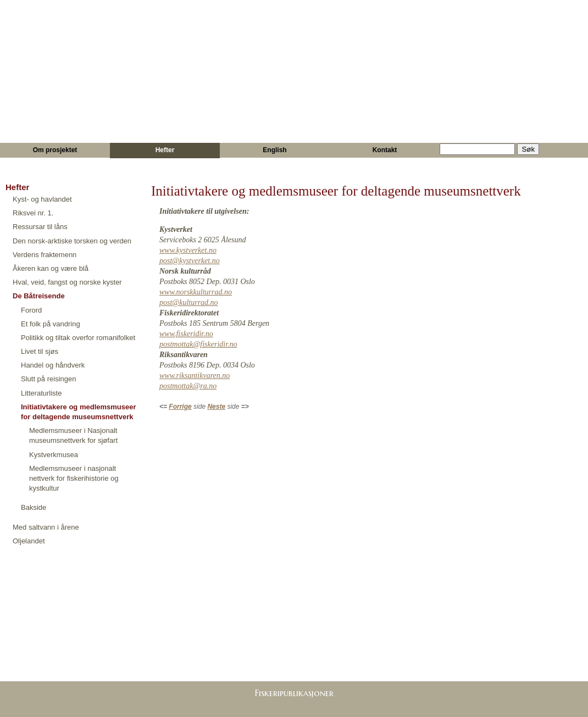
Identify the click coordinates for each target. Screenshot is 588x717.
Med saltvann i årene (46, 527)
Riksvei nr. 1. (33, 213)
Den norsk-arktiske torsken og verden (72, 241)
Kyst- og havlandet (42, 199)
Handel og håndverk (53, 365)
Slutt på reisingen (48, 379)
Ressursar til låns (40, 227)
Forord (31, 310)
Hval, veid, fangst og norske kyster (67, 282)
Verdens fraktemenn (45, 255)
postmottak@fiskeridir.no (198, 344)
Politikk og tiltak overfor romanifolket (78, 338)
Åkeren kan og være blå (51, 268)
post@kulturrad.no (189, 302)
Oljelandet (29, 541)
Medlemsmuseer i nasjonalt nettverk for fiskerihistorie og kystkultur (74, 478)
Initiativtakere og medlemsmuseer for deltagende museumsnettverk (79, 412)
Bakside (34, 507)
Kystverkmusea (54, 455)
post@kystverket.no (190, 261)
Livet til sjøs (40, 351)
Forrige (180, 407)
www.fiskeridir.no (186, 334)
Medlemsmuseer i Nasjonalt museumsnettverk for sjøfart (73, 435)
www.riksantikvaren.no (195, 376)
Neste (216, 407)
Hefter (165, 150)
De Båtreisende (39, 296)
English (274, 150)
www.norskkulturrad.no (196, 292)
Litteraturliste (41, 393)
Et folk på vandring (51, 324)
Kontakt (385, 150)
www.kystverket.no (188, 250)
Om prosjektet (55, 150)
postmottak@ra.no (188, 386)
